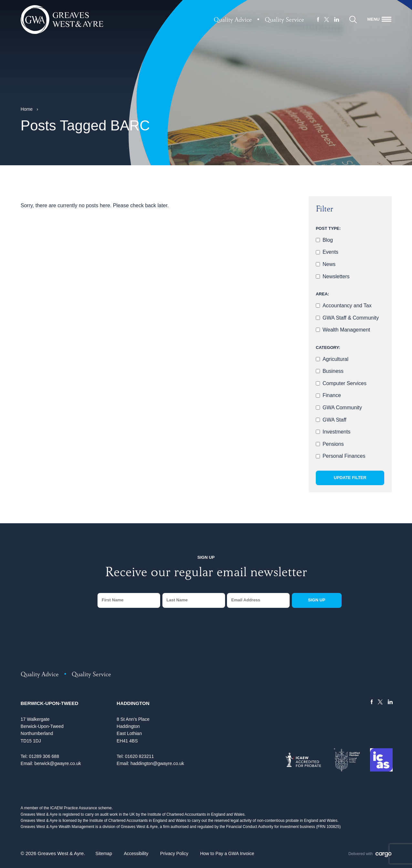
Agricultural (335, 359)
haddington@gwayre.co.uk (157, 763)
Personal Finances (344, 456)
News (329, 264)
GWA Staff (335, 420)
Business (333, 371)
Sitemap (104, 853)
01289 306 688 (44, 756)
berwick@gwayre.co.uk (58, 763)
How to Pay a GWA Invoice (227, 853)
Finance (332, 395)
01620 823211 (139, 756)
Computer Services (345, 383)
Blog (328, 240)
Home (27, 109)
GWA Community (342, 408)
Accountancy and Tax (347, 306)
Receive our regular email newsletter (206, 574)
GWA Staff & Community (351, 318)
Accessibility (136, 853)
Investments (336, 432)
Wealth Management (346, 330)
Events (330, 252)
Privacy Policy (174, 853)
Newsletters (336, 276)
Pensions (333, 444)
